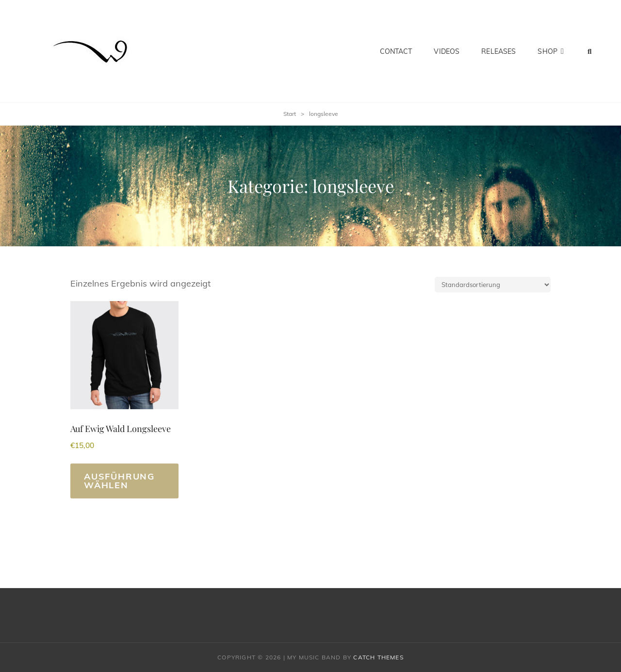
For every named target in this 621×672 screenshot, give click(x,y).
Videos (447, 51)
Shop (547, 51)
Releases (498, 51)
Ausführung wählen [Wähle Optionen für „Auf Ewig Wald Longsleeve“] (119, 481)
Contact (396, 51)
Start (290, 114)
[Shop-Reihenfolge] (493, 285)
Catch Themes (378, 657)
